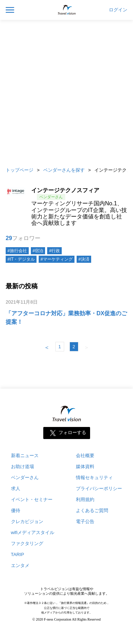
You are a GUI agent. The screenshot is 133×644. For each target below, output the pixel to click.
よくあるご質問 (92, 510)
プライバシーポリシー (99, 488)
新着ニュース (25, 456)
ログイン (118, 10)
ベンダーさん (25, 478)
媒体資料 (85, 467)
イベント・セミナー (32, 499)
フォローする (72, 433)
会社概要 (85, 456)
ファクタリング (27, 543)
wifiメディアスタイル (33, 532)
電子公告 (85, 521)
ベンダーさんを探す (64, 170)
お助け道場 (23, 467)
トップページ (20, 170)
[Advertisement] (66, 91)
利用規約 (85, 499)
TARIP (18, 554)
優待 (16, 510)
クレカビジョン (27, 521)
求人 (16, 488)
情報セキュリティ (94, 478)
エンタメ (20, 565)
